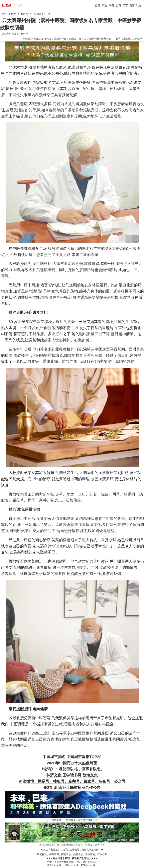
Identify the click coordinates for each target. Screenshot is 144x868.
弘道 (139, 5)
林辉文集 (54, 775)
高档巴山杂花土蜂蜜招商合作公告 (72, 788)
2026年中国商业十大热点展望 (72, 763)
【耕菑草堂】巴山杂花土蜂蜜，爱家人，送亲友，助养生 (72, 845)
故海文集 (90, 775)
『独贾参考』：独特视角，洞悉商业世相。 (72, 820)
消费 (111, 5)
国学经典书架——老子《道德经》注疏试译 (119, 39)
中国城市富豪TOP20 (84, 757)
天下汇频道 (35, 14)
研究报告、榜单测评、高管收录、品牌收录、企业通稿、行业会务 (72, 854)
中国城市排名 (54, 757)
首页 (98, 5)
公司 (118, 5)
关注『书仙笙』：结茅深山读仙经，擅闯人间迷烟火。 (72, 850)
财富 (132, 5)
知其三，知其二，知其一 (83, 39)
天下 (125, 5)
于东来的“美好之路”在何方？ (38, 39)
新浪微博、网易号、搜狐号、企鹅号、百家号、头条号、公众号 (72, 781)
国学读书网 (72, 775)
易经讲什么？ (61, 39)
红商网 (22, 14)
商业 (105, 5)
